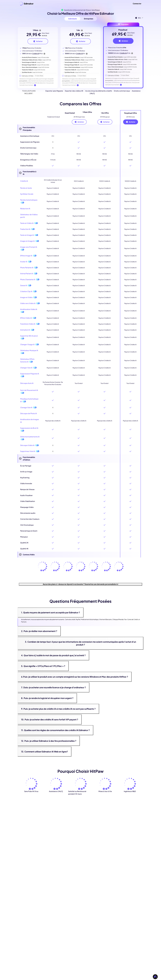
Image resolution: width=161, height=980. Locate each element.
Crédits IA (36, 53)
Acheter (79, 122)
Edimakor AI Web (28, 76)
